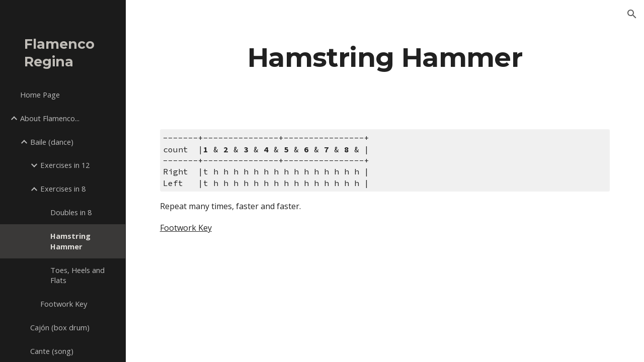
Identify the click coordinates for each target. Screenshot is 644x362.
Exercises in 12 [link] (65, 165)
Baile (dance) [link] (52, 142)
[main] (385, 57)
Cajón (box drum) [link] (60, 327)
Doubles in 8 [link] (71, 212)
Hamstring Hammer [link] (70, 241)
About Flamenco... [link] (50, 118)
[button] (632, 14)
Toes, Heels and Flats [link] (77, 275)
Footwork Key (186, 228)
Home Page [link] (40, 95)
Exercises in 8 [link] (63, 189)
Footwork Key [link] (64, 304)
